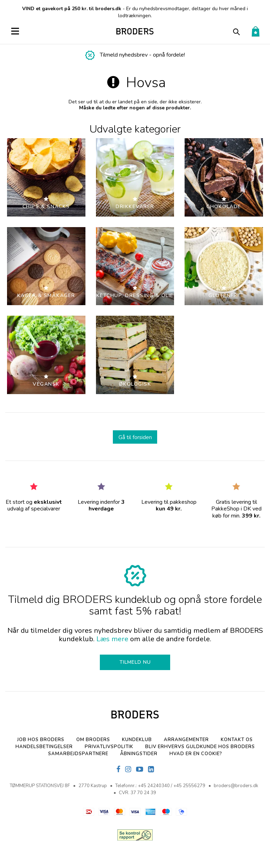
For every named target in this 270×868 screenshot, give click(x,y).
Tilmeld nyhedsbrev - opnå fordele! (142, 55)
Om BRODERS (93, 740)
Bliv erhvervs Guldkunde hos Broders (200, 747)
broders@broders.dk (236, 786)
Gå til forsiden (135, 437)
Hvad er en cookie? (196, 754)
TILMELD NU (135, 662)
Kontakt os (237, 740)
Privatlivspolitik (109, 747)
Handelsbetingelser (44, 747)
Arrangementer (186, 740)
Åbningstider (139, 754)
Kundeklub (137, 740)
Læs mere (112, 639)
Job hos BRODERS (41, 740)
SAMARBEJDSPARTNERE (78, 754)
